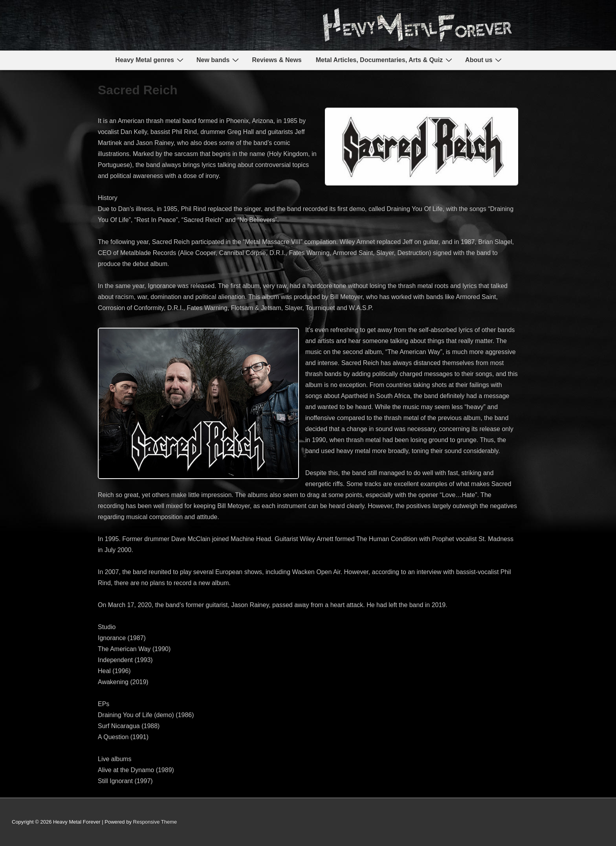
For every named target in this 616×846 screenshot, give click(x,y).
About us (484, 60)
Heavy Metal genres (150, 60)
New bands (219, 60)
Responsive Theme (155, 822)
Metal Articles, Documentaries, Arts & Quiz (385, 60)
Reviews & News (277, 60)
